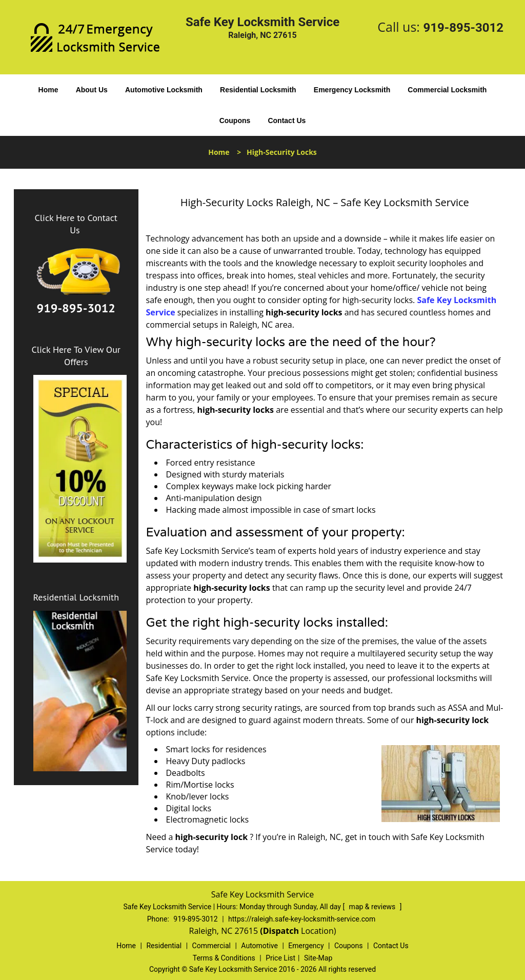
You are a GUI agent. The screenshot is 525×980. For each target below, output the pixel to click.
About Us (92, 90)
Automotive (259, 946)
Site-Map (318, 958)
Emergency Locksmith (352, 90)
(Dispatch (280, 931)
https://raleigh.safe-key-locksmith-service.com (302, 919)
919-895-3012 (463, 28)
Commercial (211, 946)
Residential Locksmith (258, 90)
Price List (280, 958)
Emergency (306, 946)
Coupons (235, 121)
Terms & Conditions (224, 958)
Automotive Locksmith (164, 90)
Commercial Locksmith (447, 90)
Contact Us (287, 121)
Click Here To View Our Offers (76, 356)
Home (48, 90)
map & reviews (373, 907)
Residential (164, 946)
